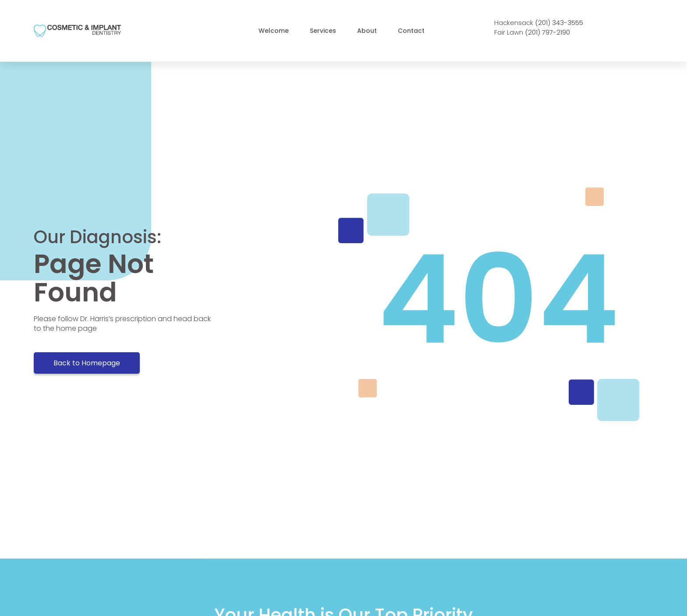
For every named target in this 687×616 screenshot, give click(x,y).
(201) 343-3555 (559, 23)
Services (323, 31)
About (367, 31)
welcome (274, 31)
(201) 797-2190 (547, 32)
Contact (411, 31)
